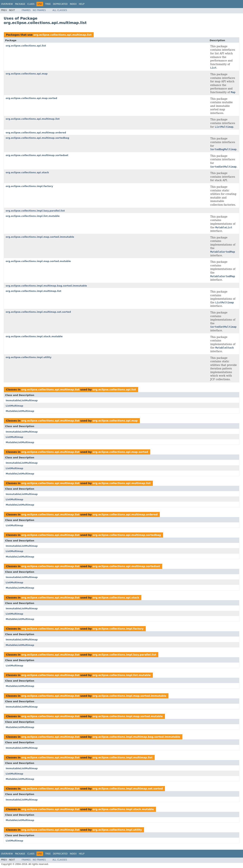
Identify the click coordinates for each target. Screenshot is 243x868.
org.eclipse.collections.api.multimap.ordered (36, 133)
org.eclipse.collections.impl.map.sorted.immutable (40, 237)
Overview (7, 4)
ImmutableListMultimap (22, 400)
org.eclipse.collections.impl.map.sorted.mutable (38, 261)
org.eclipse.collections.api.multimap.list (62, 35)
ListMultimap (14, 406)
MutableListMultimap (20, 411)
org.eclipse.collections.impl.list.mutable (33, 216)
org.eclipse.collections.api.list (26, 46)
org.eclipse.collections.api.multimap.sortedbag (37, 138)
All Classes (60, 10)
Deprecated (60, 4)
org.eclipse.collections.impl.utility (29, 357)
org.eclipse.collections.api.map (27, 74)
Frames (26, 10)
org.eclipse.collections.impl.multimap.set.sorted (38, 312)
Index (73, 4)
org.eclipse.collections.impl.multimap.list (33, 291)
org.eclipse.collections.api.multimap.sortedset (37, 155)
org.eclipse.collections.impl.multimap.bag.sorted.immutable (46, 286)
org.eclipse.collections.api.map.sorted (31, 98)
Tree (48, 4)
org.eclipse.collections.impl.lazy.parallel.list (35, 211)
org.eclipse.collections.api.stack (27, 172)
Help (82, 4)
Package (20, 4)
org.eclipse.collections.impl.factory (29, 186)
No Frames (39, 10)
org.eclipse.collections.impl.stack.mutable (34, 336)
